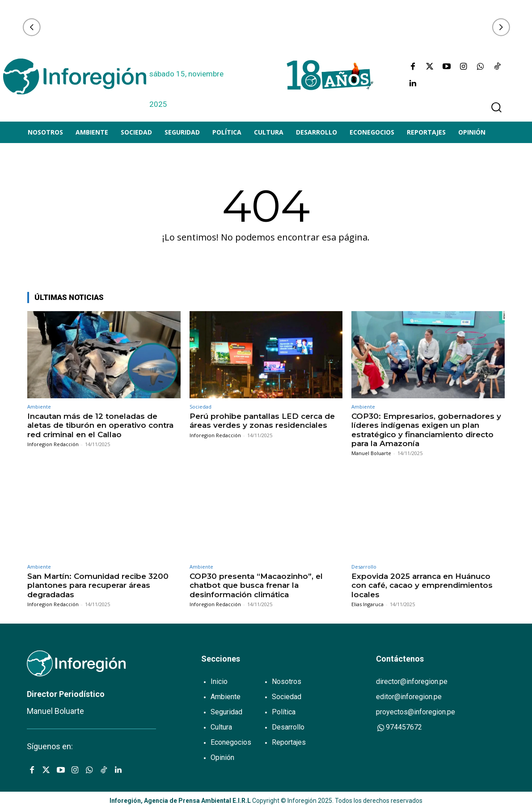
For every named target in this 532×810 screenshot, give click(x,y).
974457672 (399, 728)
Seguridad (226, 712)
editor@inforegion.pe (409, 697)
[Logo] (75, 76)
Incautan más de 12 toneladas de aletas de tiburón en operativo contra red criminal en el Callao (100, 425)
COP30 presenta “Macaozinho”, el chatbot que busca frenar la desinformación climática (256, 585)
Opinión (222, 757)
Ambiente (39, 407)
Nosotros (287, 681)
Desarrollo (364, 567)
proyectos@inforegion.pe (416, 712)
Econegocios (231, 742)
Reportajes (289, 742)
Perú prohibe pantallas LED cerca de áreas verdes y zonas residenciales (262, 421)
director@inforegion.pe (412, 681)
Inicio (219, 681)
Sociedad (201, 407)
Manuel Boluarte (371, 453)
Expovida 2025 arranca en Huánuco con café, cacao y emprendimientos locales (422, 585)
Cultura (221, 727)
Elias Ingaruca (367, 604)
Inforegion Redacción (53, 444)
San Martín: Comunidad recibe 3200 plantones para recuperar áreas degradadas (98, 585)
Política (284, 712)
